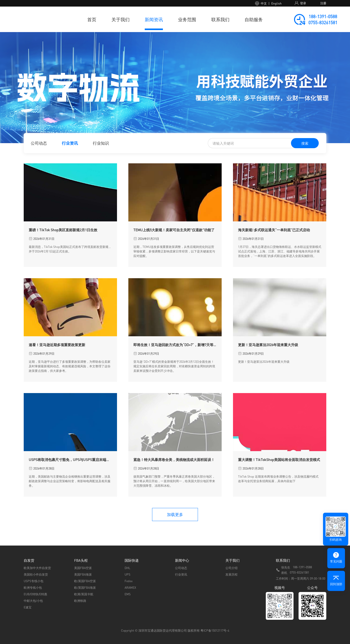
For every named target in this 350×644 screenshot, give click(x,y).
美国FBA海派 (83, 574)
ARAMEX (130, 588)
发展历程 (231, 574)
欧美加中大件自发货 (37, 568)
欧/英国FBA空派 (85, 581)
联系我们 (220, 19)
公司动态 (39, 143)
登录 (303, 3)
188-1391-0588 (323, 16)
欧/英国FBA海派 (85, 588)
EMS (128, 594)
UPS (127, 574)
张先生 (286, 567)
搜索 (305, 143)
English (276, 3)
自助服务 (254, 19)
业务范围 (187, 19)
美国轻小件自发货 (36, 574)
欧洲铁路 (80, 601)
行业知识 (101, 143)
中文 (264, 3)
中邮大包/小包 (33, 601)
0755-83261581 (323, 22)
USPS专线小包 (34, 581)
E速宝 (28, 607)
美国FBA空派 (83, 568)
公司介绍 (231, 568)
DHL (127, 568)
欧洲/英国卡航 (84, 594)
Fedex (129, 581)
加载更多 (175, 514)
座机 (284, 573)
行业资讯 (70, 143)
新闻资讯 (154, 19)
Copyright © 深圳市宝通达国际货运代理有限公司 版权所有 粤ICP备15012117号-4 (175, 630)
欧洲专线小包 (33, 588)
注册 (323, 3)
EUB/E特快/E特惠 (35, 594)
